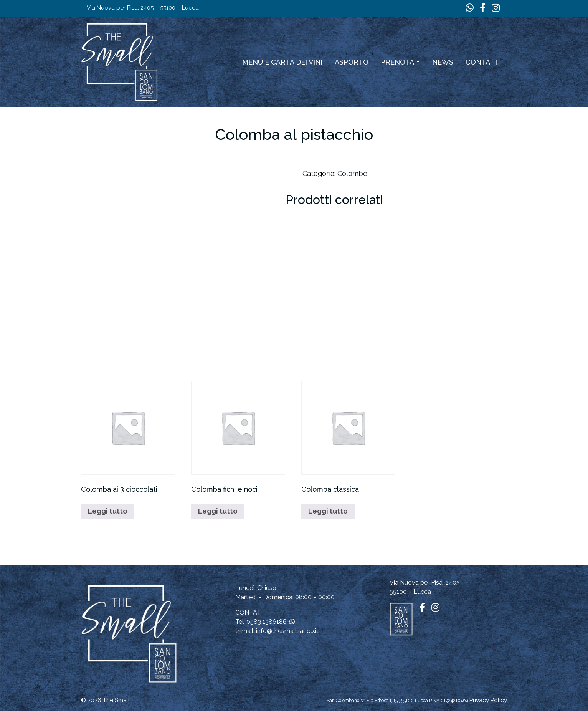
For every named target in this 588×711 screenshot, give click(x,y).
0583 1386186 (267, 622)
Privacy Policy (488, 700)
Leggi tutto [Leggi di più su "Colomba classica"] (328, 511)
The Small (116, 700)
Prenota (397, 62)
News (443, 62)
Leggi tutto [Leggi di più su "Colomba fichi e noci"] (218, 511)
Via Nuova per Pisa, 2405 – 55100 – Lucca (143, 8)
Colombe (352, 173)
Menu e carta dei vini (282, 62)
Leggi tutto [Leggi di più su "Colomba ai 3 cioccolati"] (108, 511)
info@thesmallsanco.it (287, 631)
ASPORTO (352, 62)
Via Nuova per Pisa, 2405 (425, 583)
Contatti (483, 62)
